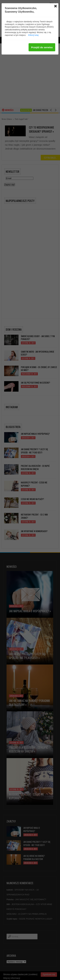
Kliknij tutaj (33, 35)
